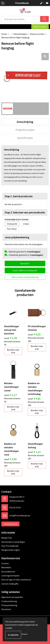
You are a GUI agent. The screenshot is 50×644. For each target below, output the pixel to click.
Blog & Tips (7, 538)
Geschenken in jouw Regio (13, 542)
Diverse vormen (37, 34)
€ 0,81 (34, 398)
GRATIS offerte (40, 27)
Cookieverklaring (9, 601)
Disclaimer (6, 609)
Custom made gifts (10, 584)
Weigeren (25, 634)
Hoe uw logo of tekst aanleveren (16, 580)
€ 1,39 (10, 338)
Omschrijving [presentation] (25, 122)
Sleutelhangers (20, 34)
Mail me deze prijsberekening (25, 277)
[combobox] (21, 19)
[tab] (25, 122)
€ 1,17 (10, 395)
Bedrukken (6, 567)
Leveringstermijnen (10, 576)
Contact (5, 563)
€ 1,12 (34, 452)
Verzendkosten (8, 572)
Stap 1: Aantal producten (19, 196)
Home (4, 34)
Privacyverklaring (9, 605)
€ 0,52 (34, 334)
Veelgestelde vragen (11, 550)
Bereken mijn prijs (13, 351)
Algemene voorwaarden (12, 597)
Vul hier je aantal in (13, 204)
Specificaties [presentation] (25, 138)
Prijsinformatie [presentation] (25, 130)
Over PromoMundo (10, 546)
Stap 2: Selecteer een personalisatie (25, 212)
